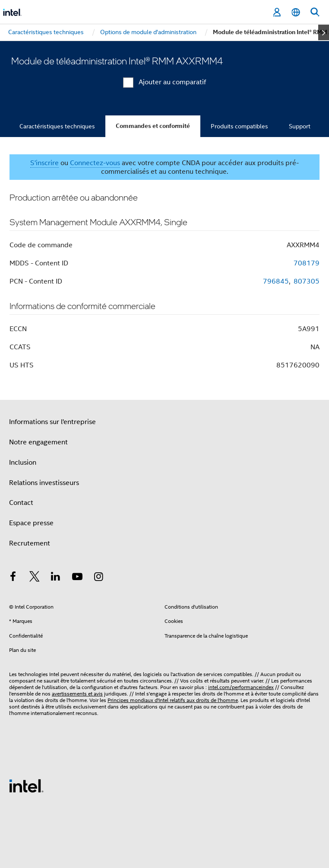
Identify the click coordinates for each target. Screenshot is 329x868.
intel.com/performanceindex (241, 687)
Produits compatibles (239, 126)
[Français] (296, 12)
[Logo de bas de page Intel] (26, 785)
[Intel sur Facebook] (13, 578)
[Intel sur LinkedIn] (56, 578)
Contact (21, 503)
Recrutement (30, 543)
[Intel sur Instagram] (98, 578)
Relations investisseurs (44, 483)
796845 (276, 281)
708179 (307, 263)
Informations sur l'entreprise (52, 422)
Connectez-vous (95, 163)
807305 (307, 281)
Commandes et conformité (153, 126)
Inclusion (23, 463)
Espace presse (31, 523)
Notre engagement (38, 442)
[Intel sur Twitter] (35, 578)
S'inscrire (44, 163)
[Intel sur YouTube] (77, 578)
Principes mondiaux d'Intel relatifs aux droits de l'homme (173, 700)
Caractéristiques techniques (57, 126)
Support (300, 126)
